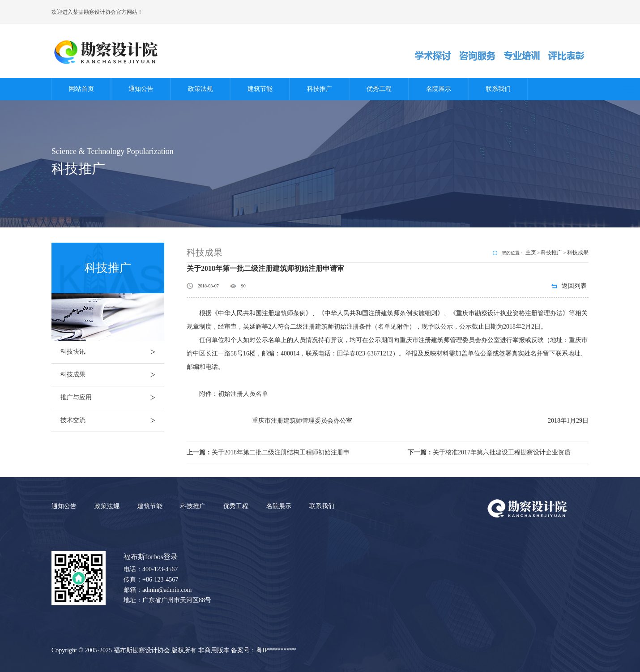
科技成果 (112, 375)
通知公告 (141, 89)
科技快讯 (112, 352)
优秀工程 (379, 89)
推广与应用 (112, 398)
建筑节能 (260, 89)
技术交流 (112, 420)
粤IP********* (276, 650)
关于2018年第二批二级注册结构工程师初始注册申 (268, 452)
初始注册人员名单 (243, 394)
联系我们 (498, 89)
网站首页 (81, 89)
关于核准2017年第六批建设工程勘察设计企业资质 (489, 452)
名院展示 (439, 89)
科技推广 (320, 89)
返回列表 (574, 286)
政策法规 (201, 89)
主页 (531, 253)
